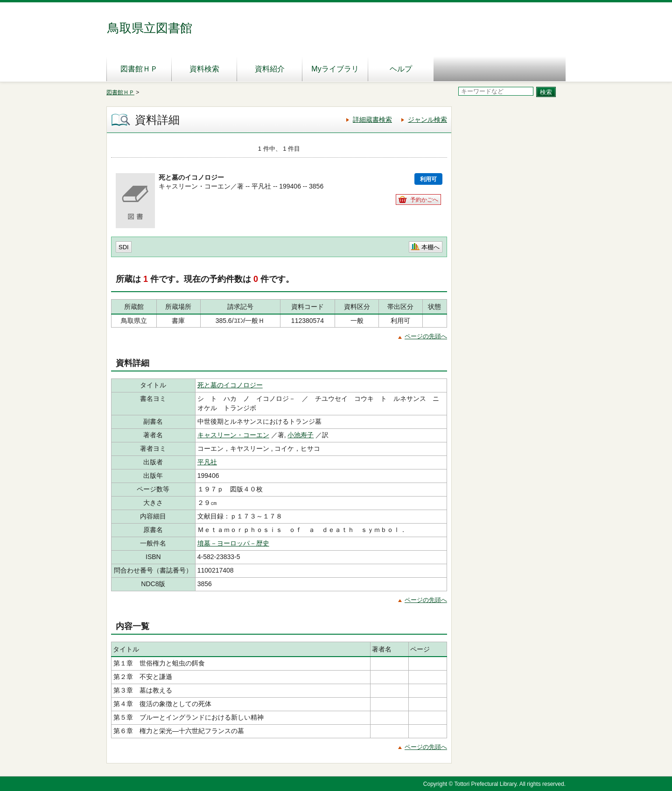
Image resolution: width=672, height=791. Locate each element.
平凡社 (207, 462)
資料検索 (204, 69)
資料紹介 (270, 69)
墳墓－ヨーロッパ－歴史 (233, 543)
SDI (124, 247)
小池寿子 (301, 435)
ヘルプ (401, 69)
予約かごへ (424, 200)
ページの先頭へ (426, 336)
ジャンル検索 (427, 119)
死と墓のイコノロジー (230, 385)
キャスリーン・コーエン (233, 435)
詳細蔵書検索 (372, 119)
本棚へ (430, 247)
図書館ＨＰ (139, 69)
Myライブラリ (335, 69)
